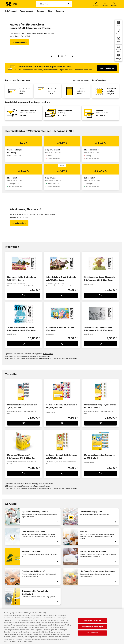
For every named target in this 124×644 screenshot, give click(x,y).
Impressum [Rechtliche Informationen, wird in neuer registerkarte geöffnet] (29, 641)
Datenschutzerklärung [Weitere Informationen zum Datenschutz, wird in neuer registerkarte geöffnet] (17, 641)
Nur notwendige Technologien (92, 627)
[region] (62, 626)
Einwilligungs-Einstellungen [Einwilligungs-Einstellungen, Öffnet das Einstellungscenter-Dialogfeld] (92, 620)
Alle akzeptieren (92, 633)
